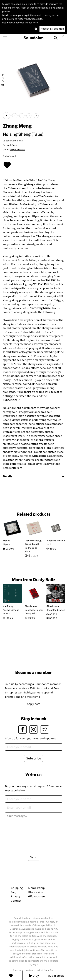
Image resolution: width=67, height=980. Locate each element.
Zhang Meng (17, 126)
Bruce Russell (32, 544)
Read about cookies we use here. (20, 23)
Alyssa (6, 544)
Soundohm (33, 38)
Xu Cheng (8, 606)
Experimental (18, 149)
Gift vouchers (37, 896)
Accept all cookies (52, 29)
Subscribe (33, 758)
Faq (13, 892)
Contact (16, 901)
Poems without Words (11, 612)
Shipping (17, 888)
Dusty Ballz (16, 141)
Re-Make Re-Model (31, 550)
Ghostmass (31, 606)
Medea (6, 541)
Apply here (34, 704)
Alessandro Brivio (56, 541)
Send (34, 857)
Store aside (36, 892)
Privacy (16, 896)
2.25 (49, 544)
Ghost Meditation (56, 610)
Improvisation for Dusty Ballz (34, 612)
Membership (36, 888)
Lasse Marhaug (33, 541)
